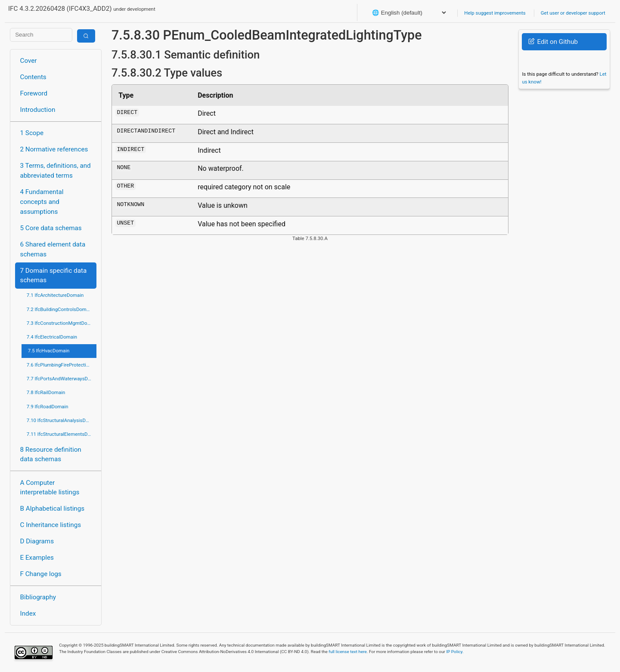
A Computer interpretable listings (50, 488)
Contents (33, 77)
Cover (29, 61)
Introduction (38, 110)
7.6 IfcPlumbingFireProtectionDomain (62, 365)
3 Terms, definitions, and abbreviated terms (56, 171)
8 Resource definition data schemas (51, 455)
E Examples (37, 558)
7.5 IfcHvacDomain (49, 351)
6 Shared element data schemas (53, 249)
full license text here (348, 652)
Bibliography (38, 597)
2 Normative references (54, 149)
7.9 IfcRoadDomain (48, 407)
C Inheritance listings (51, 525)
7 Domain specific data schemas (54, 276)
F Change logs (41, 574)
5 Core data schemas (51, 228)
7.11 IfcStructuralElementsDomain (62, 434)
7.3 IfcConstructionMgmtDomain (62, 323)
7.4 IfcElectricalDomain (52, 337)
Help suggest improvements (495, 13)
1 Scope (32, 133)
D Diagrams (37, 541)
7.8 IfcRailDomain (46, 392)
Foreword (34, 93)
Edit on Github (553, 42)
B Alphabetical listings (53, 509)
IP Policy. (455, 652)
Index (28, 613)
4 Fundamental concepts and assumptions (42, 202)
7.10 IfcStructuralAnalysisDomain (62, 420)
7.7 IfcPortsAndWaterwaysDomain (62, 379)
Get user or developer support (573, 13)
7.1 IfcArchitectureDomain (55, 295)
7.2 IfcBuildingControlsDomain (60, 309)
